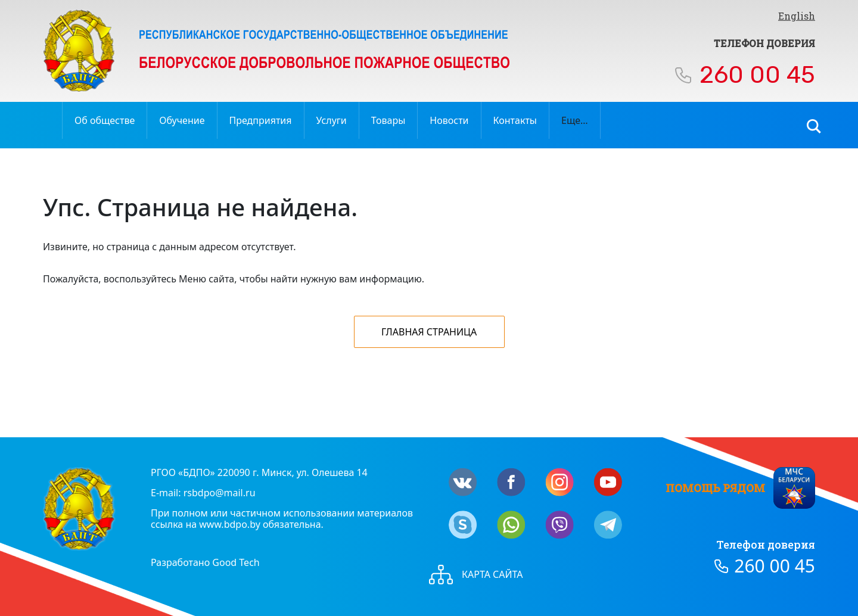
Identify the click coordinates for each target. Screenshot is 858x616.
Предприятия (261, 120)
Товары (388, 120)
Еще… (575, 120)
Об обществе (105, 120)
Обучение (182, 120)
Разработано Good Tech (205, 562)
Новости (449, 120)
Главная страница (429, 332)
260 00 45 (757, 75)
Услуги (332, 120)
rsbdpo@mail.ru (220, 493)
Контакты (515, 120)
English (797, 16)
